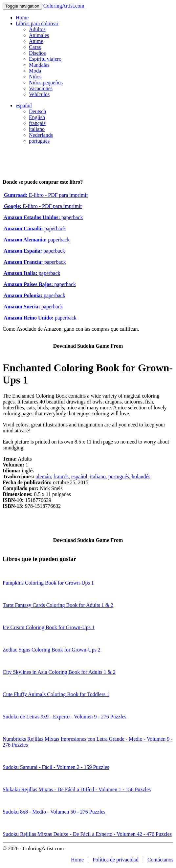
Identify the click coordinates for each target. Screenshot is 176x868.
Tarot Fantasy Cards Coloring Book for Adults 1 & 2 (58, 605)
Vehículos (39, 94)
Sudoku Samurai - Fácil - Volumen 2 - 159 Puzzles (56, 767)
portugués (119, 476)
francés (61, 476)
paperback (43, 217)
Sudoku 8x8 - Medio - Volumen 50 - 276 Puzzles (54, 812)
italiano (37, 129)
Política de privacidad (116, 860)
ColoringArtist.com (64, 6)
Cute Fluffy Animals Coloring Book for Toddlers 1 (56, 694)
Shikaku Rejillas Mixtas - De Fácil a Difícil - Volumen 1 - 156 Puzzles (77, 789)
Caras (35, 47)
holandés (141, 476)
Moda (35, 71)
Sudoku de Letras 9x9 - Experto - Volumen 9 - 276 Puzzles (65, 717)
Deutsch (37, 111)
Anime (36, 41)
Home (22, 18)
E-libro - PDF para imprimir (45, 195)
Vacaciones (41, 88)
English (37, 117)
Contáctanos (160, 860)
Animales (39, 35)
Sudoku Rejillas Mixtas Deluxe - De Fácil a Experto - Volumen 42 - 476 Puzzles (87, 834)
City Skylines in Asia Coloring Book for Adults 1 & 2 (59, 672)
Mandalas (39, 65)
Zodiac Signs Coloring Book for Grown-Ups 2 (52, 650)
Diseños (37, 53)
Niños (35, 77)
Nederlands (41, 135)
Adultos (37, 29)
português (39, 141)
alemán (43, 476)
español (24, 105)
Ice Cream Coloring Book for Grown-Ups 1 (49, 627)
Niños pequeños (46, 83)
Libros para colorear (37, 23)
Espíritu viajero (45, 59)
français (37, 123)
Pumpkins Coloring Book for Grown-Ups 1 (48, 583)
